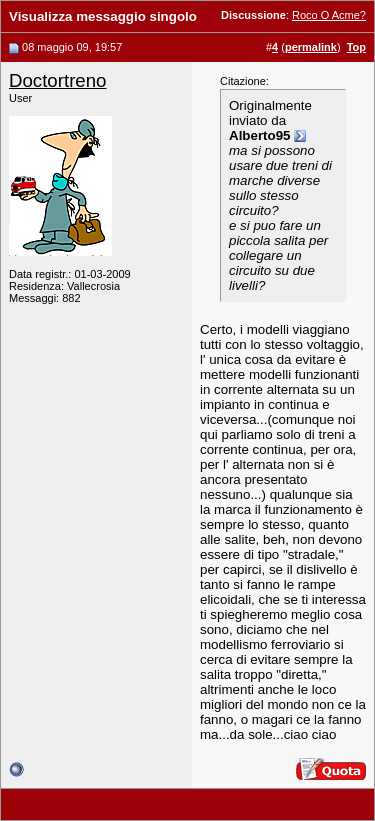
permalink (311, 47)
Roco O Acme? (329, 15)
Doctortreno (57, 80)
